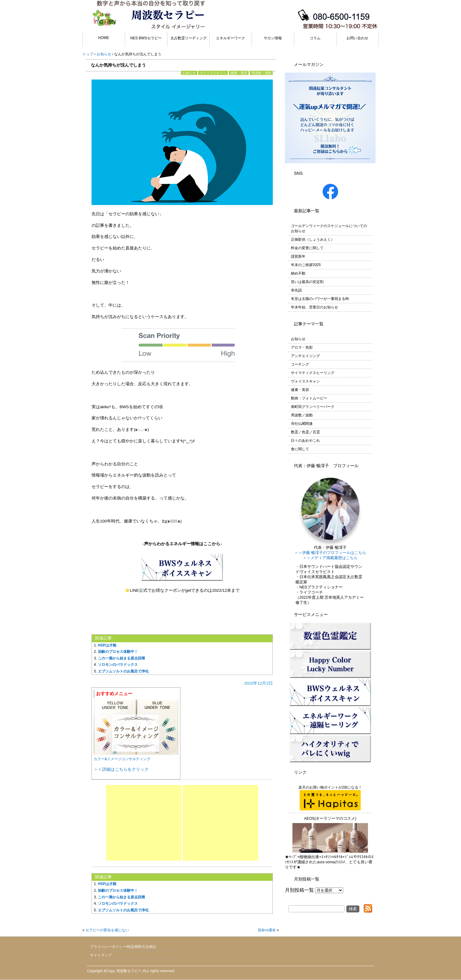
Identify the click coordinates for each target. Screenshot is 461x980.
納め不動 (298, 273)
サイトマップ (101, 955)
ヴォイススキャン (213, 73)
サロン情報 (273, 38)
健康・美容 (239, 73)
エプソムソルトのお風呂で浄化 (123, 671)
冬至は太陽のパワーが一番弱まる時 (320, 299)
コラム (315, 38)
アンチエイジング (305, 356)
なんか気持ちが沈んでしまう (118, 65)
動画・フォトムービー (309, 398)
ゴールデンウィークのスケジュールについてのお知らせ (329, 228)
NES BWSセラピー (146, 38)
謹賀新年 (298, 256)
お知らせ (189, 73)
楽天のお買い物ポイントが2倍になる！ (330, 798)
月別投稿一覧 (299, 890)
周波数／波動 (261, 73)
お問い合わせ (357, 38)
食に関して (300, 449)
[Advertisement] (144, 823)
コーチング (300, 364)
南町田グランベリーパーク (313, 407)
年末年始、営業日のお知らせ (314, 307)
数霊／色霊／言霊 (305, 432)
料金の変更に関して (307, 248)
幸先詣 (296, 290)
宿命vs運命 (267, 930)
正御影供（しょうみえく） (313, 239)
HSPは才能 (107, 645)
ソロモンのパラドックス (118, 665)
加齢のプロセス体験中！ (118, 652)
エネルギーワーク (230, 38)
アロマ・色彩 (302, 347)
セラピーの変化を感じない (107, 930)
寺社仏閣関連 (302, 424)
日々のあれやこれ (305, 441)
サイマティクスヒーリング (313, 373)
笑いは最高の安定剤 (307, 282)
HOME (104, 38)
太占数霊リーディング (189, 38)
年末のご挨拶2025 (306, 265)
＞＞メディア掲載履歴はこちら (330, 558)
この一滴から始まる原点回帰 (121, 658)
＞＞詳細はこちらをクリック (121, 769)
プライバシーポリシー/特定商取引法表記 (123, 947)
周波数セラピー (129, 971)
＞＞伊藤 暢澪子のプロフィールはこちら (330, 553)
